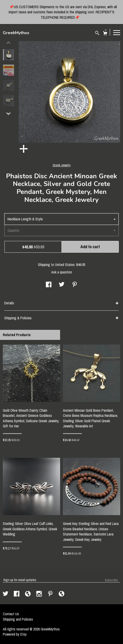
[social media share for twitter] (62, 285)
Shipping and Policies (18, 619)
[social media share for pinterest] (75, 285)
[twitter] (6, 594)
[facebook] (17, 594)
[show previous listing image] (8, 43)
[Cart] (105, 34)
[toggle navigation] (117, 32)
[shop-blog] (28, 594)
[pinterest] (51, 594)
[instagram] (40, 594)
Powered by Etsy (15, 634)
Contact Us (11, 614)
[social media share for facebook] (49, 285)
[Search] (97, 34)
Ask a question (62, 272)
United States (65, 265)
